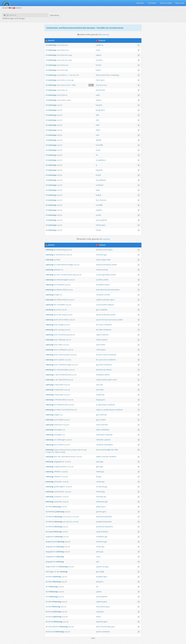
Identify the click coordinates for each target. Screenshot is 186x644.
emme (99, 617)
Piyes (108, 75)
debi (98, 115)
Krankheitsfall (65, 375)
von (55, 440)
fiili (97, 477)
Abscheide (56, 632)
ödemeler (100, 440)
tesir (98, 200)
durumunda (109, 290)
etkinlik (99, 140)
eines (56, 345)
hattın (101, 330)
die (47, 45)
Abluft (54, 607)
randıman (100, 185)
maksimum (100, 502)
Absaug (55, 617)
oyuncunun (103, 360)
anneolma (100, 290)
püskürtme (100, 527)
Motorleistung (68, 80)
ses (104, 567)
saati (100, 405)
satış (98, 612)
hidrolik (99, 492)
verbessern (58, 425)
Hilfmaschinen (62, 300)
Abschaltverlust (58, 627)
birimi (101, 365)
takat (98, 190)
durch (56, 315)
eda (97, 120)
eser (98, 135)
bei (55, 280)
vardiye (106, 410)
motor (98, 80)
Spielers (62, 360)
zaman (99, 380)
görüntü (99, 512)
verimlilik (99, 205)
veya (104, 75)
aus (55, 275)
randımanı (108, 325)
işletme (99, 507)
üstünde (105, 457)
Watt (74, 85)
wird (55, 445)
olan (112, 450)
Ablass (54, 577)
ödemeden (100, 435)
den (60, 315)
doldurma (100, 517)
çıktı (98, 562)
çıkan (98, 462)
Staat (64, 315)
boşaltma (100, 522)
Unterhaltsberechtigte (65, 265)
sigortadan (106, 275)
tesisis (101, 325)
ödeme (99, 100)
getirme (104, 220)
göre (110, 380)
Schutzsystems (64, 355)
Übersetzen (55, 15)
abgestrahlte (51, 567)
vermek (107, 295)
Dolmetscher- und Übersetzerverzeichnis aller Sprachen (71, 28)
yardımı (120, 320)
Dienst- (65, 65)
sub (58, 45)
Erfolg (65, 70)
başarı (98, 70)
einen (61, 320)
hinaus (73, 457)
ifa (97, 155)
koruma (99, 355)
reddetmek (105, 430)
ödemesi (111, 305)
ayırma (99, 632)
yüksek (101, 487)
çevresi (106, 250)
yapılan (99, 45)
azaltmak (104, 310)
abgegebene (51, 547)
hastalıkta (100, 285)
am (55, 250)
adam (98, 410)
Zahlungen (61, 440)
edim (98, 125)
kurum (114, 320)
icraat (98, 150)
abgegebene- (59, 462)
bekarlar (99, 370)
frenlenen (100, 542)
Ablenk (55, 602)
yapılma (99, 210)
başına (104, 405)
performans (100, 90)
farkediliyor (108, 445)
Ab (53, 587)
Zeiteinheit (63, 380)
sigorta (99, 335)
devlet (99, 315)
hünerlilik (99, 145)
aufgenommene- (61, 467)
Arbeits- (66, 50)
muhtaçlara (107, 265)
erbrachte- (58, 482)
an (55, 255)
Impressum (180, 3)
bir (103, 320)
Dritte (58, 260)
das (59, 457)
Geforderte (66, 457)
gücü (103, 80)
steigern (57, 415)
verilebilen (100, 537)
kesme (104, 627)
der (58, 275)
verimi (98, 425)
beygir (98, 110)
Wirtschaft (66, 100)
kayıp (109, 627)
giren (98, 467)
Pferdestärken (61, 400)
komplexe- (58, 497)
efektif (99, 472)
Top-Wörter (152, 3)
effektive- (58, 472)
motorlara (100, 255)
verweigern (58, 430)
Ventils (75, 522)
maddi (99, 395)
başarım (99, 105)
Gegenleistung (59, 452)
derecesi (103, 200)
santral (99, 350)
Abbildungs (56, 512)
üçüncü (99, 260)
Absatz (55, 612)
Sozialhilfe (61, 305)
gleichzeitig (83, 450)
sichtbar (61, 445)
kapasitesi (108, 517)
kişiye (104, 260)
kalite (104, 420)
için (104, 370)
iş (103, 45)
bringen (57, 295)
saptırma (100, 602)
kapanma (100, 622)
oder (74, 75)
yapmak (107, 440)
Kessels (76, 517)
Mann (59, 410)
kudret (98, 175)
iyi (97, 160)
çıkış (98, 582)
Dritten (66, 320)
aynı (98, 450)
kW (71, 75)
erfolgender (50, 452)
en (97, 487)
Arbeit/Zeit (67, 85)
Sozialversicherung (68, 275)
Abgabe (55, 532)
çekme (103, 607)
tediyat (99, 195)
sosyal (99, 275)
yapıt (98, 95)
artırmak (103, 415)
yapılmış (101, 160)
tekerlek (99, 250)
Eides (61, 345)
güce (98, 572)
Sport (65, 90)
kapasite (99, 170)
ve (102, 410)
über (56, 457)
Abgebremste (51, 542)
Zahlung (61, 340)
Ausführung (67, 55)
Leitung (61, 330)
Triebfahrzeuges (65, 365)
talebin (99, 457)
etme (103, 345)
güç (118, 75)
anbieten (57, 270)
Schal (62, 567)
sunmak (105, 270)
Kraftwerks (63, 350)
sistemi (105, 355)
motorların (106, 300)
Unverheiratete (62, 370)
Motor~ (66, 75)
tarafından (105, 315)
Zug (55, 450)
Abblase (55, 517)
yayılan (99, 567)
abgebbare (50, 537)
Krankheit (60, 285)
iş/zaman (103, 85)
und (63, 410)
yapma (99, 55)
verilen (99, 482)
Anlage (61, 325)
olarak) (113, 75)
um (58, 450)
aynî (98, 385)
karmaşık (100, 497)
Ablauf (54, 582)
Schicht (68, 410)
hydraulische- (59, 492)
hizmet (98, 65)
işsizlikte (99, 280)
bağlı (102, 572)
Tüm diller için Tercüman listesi (110, 28)
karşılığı (107, 450)
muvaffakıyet (101, 180)
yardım (99, 215)
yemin (98, 345)
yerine (98, 220)
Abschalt (55, 622)
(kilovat (99, 75)
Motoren (62, 255)
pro (55, 405)
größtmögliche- (60, 487)
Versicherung (63, 335)
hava (98, 607)
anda (102, 450)
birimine (105, 380)
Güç (97, 85)
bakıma (99, 265)
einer (56, 325)
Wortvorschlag (166, 3)
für (55, 370)
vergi (98, 532)
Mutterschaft (61, 290)
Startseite (140, 3)
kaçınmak (109, 435)
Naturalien (60, 385)
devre (98, 627)
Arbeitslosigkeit (62, 280)
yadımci (99, 300)
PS (77, 75)
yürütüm (99, 60)
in (69, 75)
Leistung (73, 450)
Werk (65, 95)
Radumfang (61, 250)
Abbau (54, 507)
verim (98, 50)
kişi (106, 320)
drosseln (57, 310)
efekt (98, 130)
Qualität (60, 420)
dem (57, 375)
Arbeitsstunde (62, 405)
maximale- (58, 502)
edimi (98, 430)
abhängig (49, 572)
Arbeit (65, 45)
